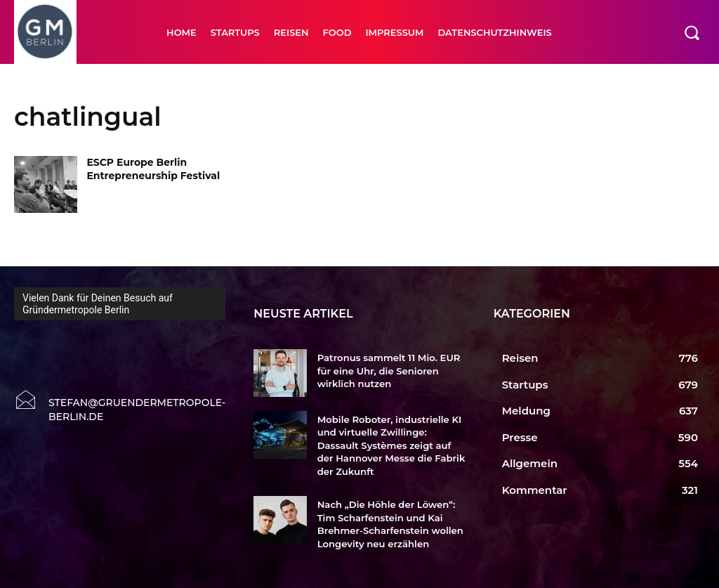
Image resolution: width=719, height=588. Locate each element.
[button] (692, 32)
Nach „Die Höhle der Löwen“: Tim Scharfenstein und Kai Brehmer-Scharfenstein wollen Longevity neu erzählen (389, 523)
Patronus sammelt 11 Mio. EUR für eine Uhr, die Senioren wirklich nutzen (388, 370)
